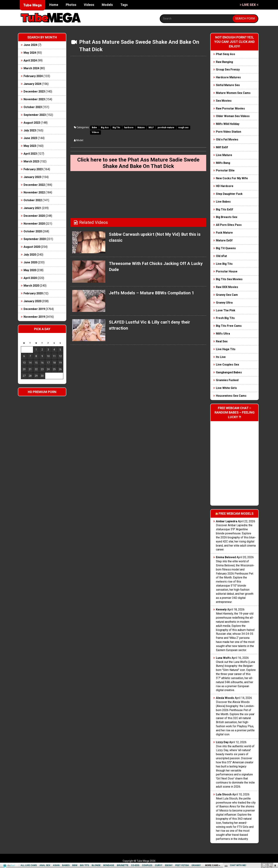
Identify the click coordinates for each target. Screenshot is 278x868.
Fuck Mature (224, 233)
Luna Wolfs (223, 658)
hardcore (129, 128)
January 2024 (32, 84)
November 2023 (34, 99)
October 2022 (33, 200)
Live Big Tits (224, 264)
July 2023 (30, 130)
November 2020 (34, 224)
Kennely (221, 610)
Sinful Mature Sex (228, 85)
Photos (71, 5)
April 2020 (30, 278)
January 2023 (32, 177)
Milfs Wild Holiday (228, 124)
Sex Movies (224, 101)
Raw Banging (224, 62)
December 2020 (34, 216)
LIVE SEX (249, 5)
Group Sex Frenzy (228, 70)
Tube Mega (32, 5)
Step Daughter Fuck (229, 194)
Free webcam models (236, 514)
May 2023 (30, 146)
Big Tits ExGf (225, 209)
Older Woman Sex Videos (233, 116)
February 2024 (33, 76)
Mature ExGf (224, 240)
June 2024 (30, 45)
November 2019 (34, 317)
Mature (141, 128)
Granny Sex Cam (227, 295)
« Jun (23, 382)
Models (107, 5)
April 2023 (30, 154)
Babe (94, 128)
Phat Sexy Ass (226, 54)
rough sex (183, 128)
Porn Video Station (229, 132)
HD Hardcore (225, 186)
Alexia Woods (225, 698)
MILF (151, 128)
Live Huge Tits (226, 349)
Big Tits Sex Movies (229, 279)
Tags (124, 5)
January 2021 (32, 208)
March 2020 (31, 286)
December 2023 (34, 91)
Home (54, 5)
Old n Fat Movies (227, 139)
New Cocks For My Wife (232, 178)
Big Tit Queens (226, 248)
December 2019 (34, 309)
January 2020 (32, 301)
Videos (89, 5)
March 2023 (31, 161)
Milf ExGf (222, 147)
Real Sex (222, 341)
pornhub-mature (166, 128)
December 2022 (34, 185)
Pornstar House (227, 271)
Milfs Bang (223, 163)
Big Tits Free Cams (229, 326)
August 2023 (32, 123)
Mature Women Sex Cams (233, 93)
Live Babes (223, 202)
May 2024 (30, 53)
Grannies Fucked (227, 380)
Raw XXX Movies (227, 287)
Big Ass (105, 128)
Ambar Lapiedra (227, 521)
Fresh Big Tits (225, 318)
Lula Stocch (224, 794)
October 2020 (33, 231)
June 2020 (30, 262)
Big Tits (116, 128)
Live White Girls (226, 388)
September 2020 (35, 239)
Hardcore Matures (228, 77)
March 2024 (31, 68)
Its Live (221, 357)
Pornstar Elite (225, 170)
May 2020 (30, 270)
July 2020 (30, 255)
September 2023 (35, 115)
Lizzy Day (222, 742)
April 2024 (30, 60)
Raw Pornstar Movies (230, 108)
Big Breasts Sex (227, 217)
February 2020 (33, 293)
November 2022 (34, 192)
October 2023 (33, 107)
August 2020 (32, 247)
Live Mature (224, 155)
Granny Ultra (224, 303)
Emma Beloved (226, 557)
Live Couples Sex (227, 365)
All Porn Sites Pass (229, 225)
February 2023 (33, 169)
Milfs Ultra (223, 334)
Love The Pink (226, 310)
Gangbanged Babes (229, 372)
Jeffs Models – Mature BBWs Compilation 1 (151, 293)
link (275, 813)
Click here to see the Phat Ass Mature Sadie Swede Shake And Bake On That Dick (138, 163)
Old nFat (221, 256)
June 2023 (30, 138)
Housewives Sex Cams (231, 396)
